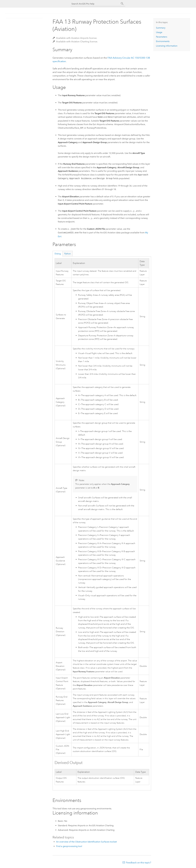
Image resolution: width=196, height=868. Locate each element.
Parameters (162, 37)
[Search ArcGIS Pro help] (95, 4)
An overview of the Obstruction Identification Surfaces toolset (86, 842)
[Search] (122, 4)
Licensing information (167, 46)
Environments (163, 41)
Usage (159, 32)
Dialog (58, 254)
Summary (161, 28)
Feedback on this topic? (139, 863)
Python (68, 254)
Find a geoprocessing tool (69, 846)
